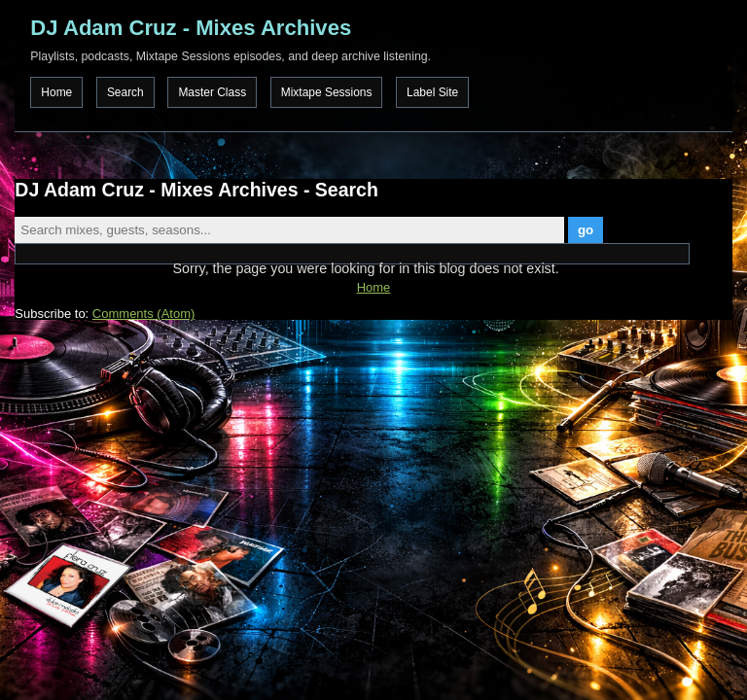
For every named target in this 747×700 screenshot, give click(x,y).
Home (56, 92)
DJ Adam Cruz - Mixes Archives (191, 28)
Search (125, 92)
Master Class (212, 92)
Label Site (432, 92)
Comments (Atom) (143, 314)
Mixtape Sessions (327, 92)
